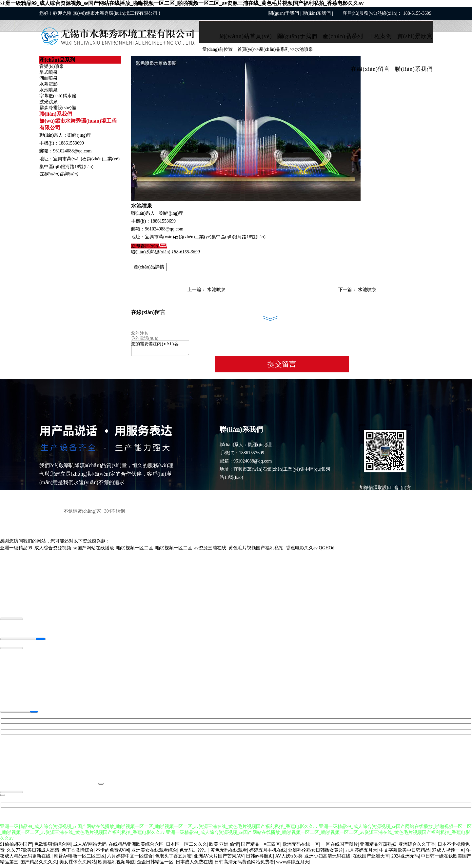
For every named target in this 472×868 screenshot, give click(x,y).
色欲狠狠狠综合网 (52, 847)
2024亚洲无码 (405, 859)
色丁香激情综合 (78, 853)
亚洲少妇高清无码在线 (327, 859)
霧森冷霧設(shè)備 (58, 108)
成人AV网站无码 (90, 847)
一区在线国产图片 (340, 847)
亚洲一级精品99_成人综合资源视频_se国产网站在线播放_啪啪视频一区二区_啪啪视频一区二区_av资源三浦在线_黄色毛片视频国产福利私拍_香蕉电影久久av (182, 3)
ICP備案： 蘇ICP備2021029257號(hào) (395, 513)
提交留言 (282, 367)
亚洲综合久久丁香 (417, 847)
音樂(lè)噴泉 (52, 66)
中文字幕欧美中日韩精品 (404, 853)
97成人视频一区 (448, 853)
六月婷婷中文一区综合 (130, 859)
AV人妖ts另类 (289, 859)
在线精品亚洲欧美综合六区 (136, 847)
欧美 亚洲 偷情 (224, 847)
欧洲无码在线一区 (301, 847)
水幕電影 (49, 84)
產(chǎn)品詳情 (149, 267)
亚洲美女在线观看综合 (154, 853)
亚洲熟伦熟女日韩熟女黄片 (316, 853)
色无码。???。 (194, 853)
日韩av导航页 (259, 859)
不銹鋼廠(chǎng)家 (82, 514)
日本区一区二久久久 (187, 847)
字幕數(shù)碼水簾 (58, 96)
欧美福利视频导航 (116, 865)
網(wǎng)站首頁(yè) (246, 36)
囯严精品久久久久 (39, 865)
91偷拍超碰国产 (16, 847)
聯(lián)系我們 (317, 13)
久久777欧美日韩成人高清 (33, 853)
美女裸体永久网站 (78, 865)
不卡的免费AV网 (112, 853)
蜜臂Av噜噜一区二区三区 (79, 859)
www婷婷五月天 (292, 865)
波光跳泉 (49, 102)
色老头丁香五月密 (173, 859)
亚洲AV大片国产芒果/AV (219, 859)
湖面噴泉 (49, 78)
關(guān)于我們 (284, 13)
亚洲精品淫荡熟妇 (378, 847)
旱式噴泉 (49, 72)
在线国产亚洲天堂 (371, 859)
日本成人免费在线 (194, 865)
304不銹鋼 (115, 514)
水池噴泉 (49, 90)
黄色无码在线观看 (229, 853)
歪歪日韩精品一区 (155, 865)
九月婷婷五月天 (361, 853)
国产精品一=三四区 (261, 847)
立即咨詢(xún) (149, 246)
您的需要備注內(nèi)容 (163, 350)
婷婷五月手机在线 (267, 853)
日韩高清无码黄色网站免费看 (244, 865)
